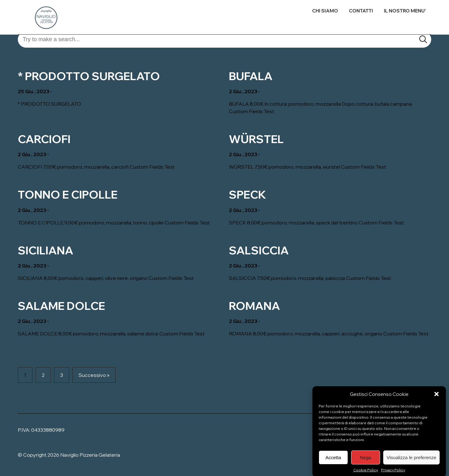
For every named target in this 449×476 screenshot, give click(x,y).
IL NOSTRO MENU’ (405, 11)
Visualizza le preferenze (411, 463)
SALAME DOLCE (61, 306)
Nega (365, 463)
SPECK (248, 195)
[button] (437, 400)
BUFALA (251, 76)
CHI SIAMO (325, 11)
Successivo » (94, 375)
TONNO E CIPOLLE (68, 195)
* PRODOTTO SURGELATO (89, 76)
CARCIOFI (44, 139)
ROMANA (254, 306)
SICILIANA (46, 250)
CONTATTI (361, 11)
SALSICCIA (259, 250)
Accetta (333, 463)
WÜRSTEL (256, 139)
